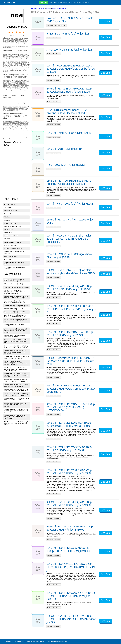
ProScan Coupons (10, 204)
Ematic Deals (8, 233)
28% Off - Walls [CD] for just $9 (14, 309)
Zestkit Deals (8, 259)
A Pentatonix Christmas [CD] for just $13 (16, 287)
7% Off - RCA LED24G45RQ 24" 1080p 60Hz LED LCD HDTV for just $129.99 (16, 347)
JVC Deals (7, 208)
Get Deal (106, 22)
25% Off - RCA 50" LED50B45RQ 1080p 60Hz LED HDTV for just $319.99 (16, 399)
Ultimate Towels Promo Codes (13, 248)
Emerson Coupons (10, 214)
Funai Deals (8, 220)
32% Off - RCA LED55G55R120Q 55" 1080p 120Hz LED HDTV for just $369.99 (16, 405)
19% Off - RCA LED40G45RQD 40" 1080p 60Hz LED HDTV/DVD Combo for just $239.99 (16, 417)
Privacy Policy (35, 642)
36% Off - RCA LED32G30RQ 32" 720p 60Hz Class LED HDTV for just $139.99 (16, 390)
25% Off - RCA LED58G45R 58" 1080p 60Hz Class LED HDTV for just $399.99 (16, 381)
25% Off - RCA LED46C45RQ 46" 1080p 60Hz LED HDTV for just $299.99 (16, 358)
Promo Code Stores (56, 2)
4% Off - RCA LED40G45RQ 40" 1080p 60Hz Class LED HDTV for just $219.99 (16, 395)
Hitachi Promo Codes (11, 223)
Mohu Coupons (9, 230)
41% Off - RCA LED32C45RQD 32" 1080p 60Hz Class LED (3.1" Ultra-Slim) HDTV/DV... (16, 375)
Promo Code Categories (71, 2)
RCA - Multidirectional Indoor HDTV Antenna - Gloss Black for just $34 (15, 302)
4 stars (20, 32)
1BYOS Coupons (9, 239)
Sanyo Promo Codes (11, 211)
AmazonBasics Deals (11, 245)
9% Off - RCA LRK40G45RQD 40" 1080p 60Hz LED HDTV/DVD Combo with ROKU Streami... (16, 369)
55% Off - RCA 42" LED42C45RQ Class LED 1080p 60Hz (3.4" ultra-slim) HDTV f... (16, 411)
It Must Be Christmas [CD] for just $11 (16, 284)
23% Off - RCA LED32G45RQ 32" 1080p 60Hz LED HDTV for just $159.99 (17, 385)
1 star (9, 32)
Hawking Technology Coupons (13, 226)
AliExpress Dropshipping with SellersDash (56, 642)
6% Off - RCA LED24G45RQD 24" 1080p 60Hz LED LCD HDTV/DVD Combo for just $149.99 (15, 292)
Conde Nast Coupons (11, 256)
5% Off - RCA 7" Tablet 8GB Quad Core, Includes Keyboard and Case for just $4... (16, 341)
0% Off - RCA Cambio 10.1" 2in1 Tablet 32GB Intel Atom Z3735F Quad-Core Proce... (16, 331)
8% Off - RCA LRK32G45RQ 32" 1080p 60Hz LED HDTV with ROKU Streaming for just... (16, 423)
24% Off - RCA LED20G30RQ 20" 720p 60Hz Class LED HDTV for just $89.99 (16, 297)
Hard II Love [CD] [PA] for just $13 (14, 312)
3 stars (17, 32)
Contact (28, 642)
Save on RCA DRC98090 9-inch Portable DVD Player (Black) (14, 280)
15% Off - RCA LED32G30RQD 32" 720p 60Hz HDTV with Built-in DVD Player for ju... (15, 352)
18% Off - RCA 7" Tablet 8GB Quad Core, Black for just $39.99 (15, 336)
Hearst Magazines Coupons (13, 242)
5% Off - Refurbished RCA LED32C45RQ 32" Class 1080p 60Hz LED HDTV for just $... (16, 363)
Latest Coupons (84, 2)
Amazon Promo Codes (11, 236)
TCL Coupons (8, 217)
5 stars (24, 32)
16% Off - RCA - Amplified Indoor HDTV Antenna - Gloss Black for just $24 (16, 316)
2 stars (13, 32)
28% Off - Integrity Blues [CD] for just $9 (16, 306)
